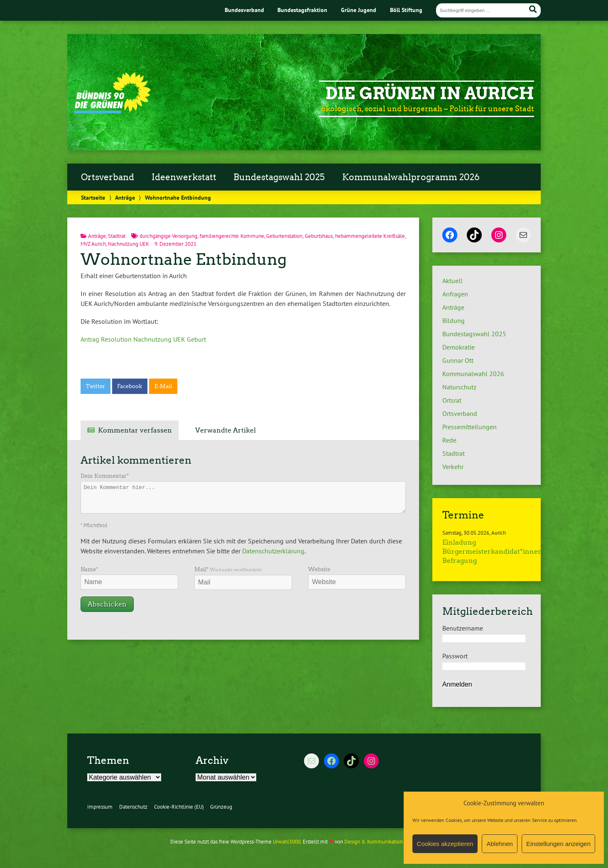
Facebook (130, 386)
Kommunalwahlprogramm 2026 (411, 177)
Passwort (455, 656)
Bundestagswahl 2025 (279, 177)
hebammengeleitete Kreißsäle (370, 236)
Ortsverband (108, 177)
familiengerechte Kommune (232, 236)
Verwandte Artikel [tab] (226, 430)
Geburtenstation (284, 236)
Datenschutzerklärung (273, 551)
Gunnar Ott (458, 360)
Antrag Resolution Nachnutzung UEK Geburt (143, 339)
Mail (228, 569)
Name (89, 569)
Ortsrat (452, 400)
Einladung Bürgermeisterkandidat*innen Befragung (492, 552)
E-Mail (163, 386)
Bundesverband (244, 10)
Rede (449, 440)
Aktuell (452, 281)
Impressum (100, 807)
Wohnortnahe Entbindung (184, 259)
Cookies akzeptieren (445, 844)
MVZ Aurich (93, 244)
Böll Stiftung (406, 10)
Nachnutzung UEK (129, 244)
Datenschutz (133, 807)
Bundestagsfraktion (302, 10)
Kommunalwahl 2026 (473, 374)
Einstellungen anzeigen (558, 844)
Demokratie (458, 347)
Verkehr (453, 467)
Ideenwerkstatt (184, 177)
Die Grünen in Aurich (430, 93)
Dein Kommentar (105, 476)
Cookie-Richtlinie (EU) (179, 807)
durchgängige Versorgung (169, 236)
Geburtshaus (319, 236)
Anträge (125, 197)
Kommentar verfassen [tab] (135, 430)
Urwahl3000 (287, 842)
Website (319, 569)
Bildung (454, 320)
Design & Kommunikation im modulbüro (390, 842)
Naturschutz (459, 387)
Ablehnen (499, 844)
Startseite (93, 197)
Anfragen (455, 294)
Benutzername (463, 628)
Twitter (96, 386)
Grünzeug (221, 807)
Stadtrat (117, 236)
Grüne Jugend (359, 10)
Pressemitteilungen (469, 427)
